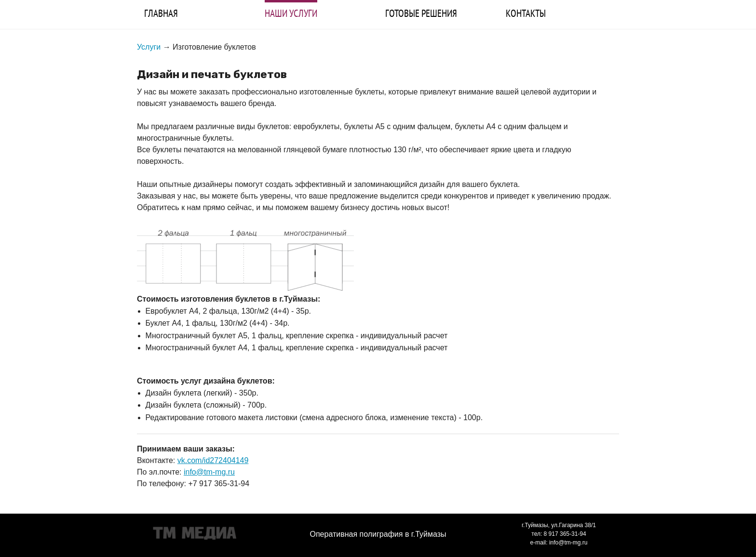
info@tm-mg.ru (209, 472)
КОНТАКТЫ (526, 13)
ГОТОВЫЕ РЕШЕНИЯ (421, 13)
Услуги (149, 47)
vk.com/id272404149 (213, 460)
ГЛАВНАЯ (161, 13)
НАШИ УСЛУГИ (291, 13)
